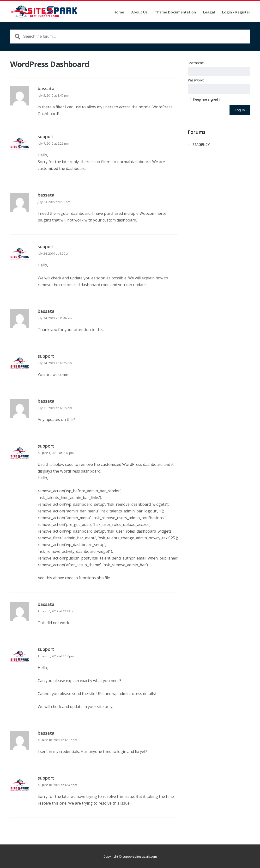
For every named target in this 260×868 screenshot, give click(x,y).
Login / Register (236, 12)
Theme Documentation (175, 12)
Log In (240, 110)
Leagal (209, 12)
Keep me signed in (207, 99)
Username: (196, 63)
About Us (139, 12)
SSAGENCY (201, 145)
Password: (196, 80)
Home (119, 12)
